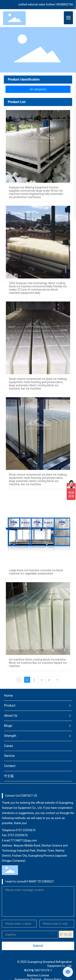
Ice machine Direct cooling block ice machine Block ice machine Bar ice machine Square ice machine (38, 663)
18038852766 (64, 4)
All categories (38, 89)
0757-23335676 (26, 830)
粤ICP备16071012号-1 (38, 970)
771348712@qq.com (24, 840)
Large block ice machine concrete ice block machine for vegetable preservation (36, 572)
